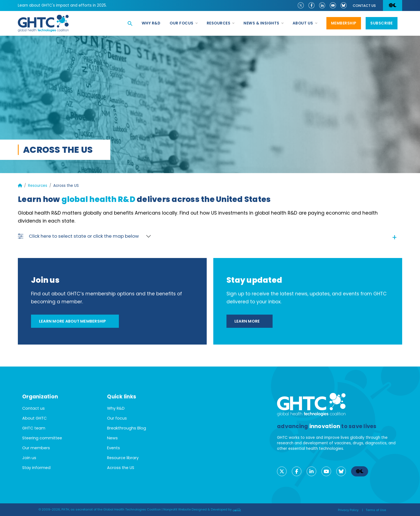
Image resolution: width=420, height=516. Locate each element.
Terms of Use (376, 510)
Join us (29, 458)
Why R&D (151, 23)
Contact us (364, 6)
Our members (36, 448)
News (112, 438)
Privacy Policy (348, 510)
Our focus (184, 23)
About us (305, 23)
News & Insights (263, 23)
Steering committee (42, 438)
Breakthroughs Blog (127, 428)
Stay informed (36, 468)
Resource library (123, 458)
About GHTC (34, 418)
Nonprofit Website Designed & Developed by (202, 509)
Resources (221, 23)
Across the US (121, 468)
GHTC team (34, 428)
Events (114, 448)
